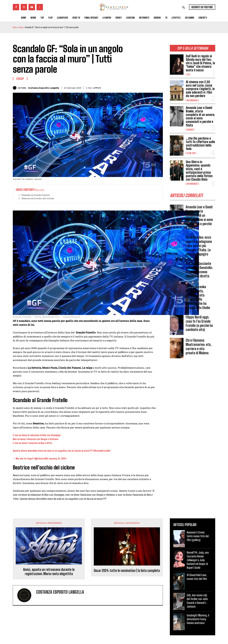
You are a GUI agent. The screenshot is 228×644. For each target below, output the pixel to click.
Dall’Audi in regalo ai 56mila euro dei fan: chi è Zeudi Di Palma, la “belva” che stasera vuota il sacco (200, 63)
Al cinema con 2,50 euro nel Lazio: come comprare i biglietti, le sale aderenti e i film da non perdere (200, 89)
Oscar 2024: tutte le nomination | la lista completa (127, 571)
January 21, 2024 (58, 459)
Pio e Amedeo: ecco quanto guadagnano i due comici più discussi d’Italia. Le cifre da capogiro (199, 246)
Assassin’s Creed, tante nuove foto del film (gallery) (198, 536)
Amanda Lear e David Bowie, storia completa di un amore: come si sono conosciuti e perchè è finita (200, 116)
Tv (188, 75)
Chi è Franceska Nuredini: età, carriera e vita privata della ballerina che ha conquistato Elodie (198, 297)
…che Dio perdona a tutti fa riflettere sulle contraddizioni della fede (200, 144)
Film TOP (191, 153)
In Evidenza (192, 100)
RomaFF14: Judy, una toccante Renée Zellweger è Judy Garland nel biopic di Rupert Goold (198, 560)
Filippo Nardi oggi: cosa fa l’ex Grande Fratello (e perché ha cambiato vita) (199, 323)
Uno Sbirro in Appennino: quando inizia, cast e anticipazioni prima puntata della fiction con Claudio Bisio (199, 171)
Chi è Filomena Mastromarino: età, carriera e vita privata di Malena (199, 347)
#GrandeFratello (102, 451)
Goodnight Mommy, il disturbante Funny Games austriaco (198, 619)
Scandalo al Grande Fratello (36, 195)
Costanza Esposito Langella (43, 88)
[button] (184, 8)
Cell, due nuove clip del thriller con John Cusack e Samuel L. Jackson (197, 601)
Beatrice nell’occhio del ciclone (38, 198)
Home (15, 27)
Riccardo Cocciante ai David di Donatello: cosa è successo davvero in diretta (199, 270)
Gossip (21, 27)
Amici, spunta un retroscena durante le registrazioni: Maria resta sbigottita (49, 572)
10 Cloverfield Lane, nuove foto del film (197, 577)
